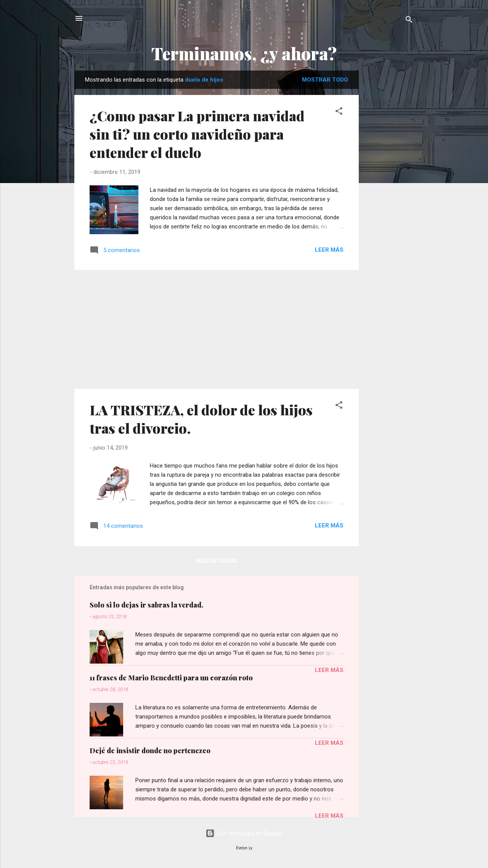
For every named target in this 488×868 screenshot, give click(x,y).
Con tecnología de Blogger (244, 833)
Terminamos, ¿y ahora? (244, 53)
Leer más (329, 250)
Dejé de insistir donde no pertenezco (150, 751)
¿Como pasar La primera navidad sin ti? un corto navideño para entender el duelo (197, 134)
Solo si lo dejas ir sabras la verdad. (146, 605)
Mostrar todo (325, 80)
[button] (339, 112)
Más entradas (217, 561)
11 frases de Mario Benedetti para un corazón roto (171, 678)
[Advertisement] (389, 185)
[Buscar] (409, 21)
